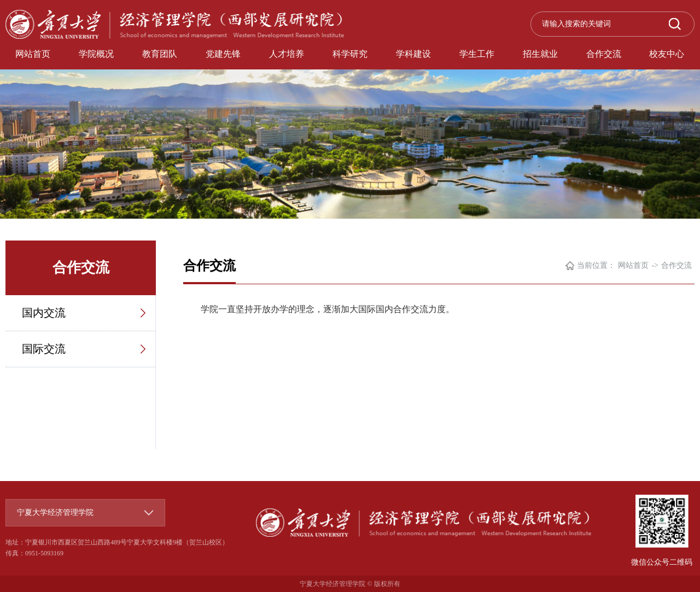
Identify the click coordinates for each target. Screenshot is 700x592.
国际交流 (44, 349)
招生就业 (540, 54)
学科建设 (413, 54)
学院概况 (96, 54)
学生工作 (477, 54)
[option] (350, 109)
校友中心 (667, 54)
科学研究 (350, 54)
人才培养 (287, 54)
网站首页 (33, 54)
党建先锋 (223, 54)
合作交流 (604, 54)
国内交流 (44, 313)
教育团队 (160, 54)
